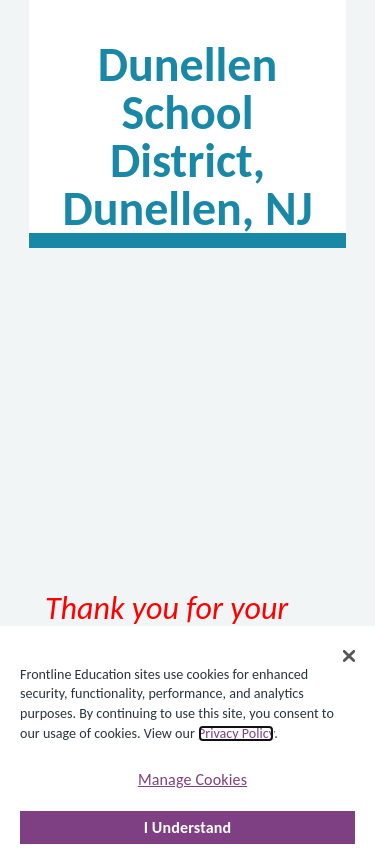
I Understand (188, 827)
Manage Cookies (192, 779)
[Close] (349, 656)
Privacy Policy (236, 733)
